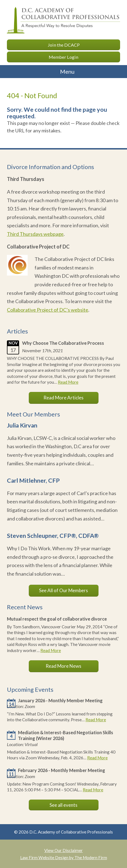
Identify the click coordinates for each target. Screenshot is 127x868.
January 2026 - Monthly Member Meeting (60, 700)
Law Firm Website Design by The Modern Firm (64, 858)
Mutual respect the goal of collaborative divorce (57, 619)
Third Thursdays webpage (35, 234)
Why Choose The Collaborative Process (63, 343)
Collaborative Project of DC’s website (48, 310)
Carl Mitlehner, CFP (33, 480)
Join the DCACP (64, 45)
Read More (68, 382)
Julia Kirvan (22, 425)
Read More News (63, 666)
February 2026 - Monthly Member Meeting (62, 770)
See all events (63, 805)
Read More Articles (63, 398)
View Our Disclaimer (63, 850)
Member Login (63, 57)
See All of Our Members (63, 590)
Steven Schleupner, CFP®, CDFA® (53, 536)
